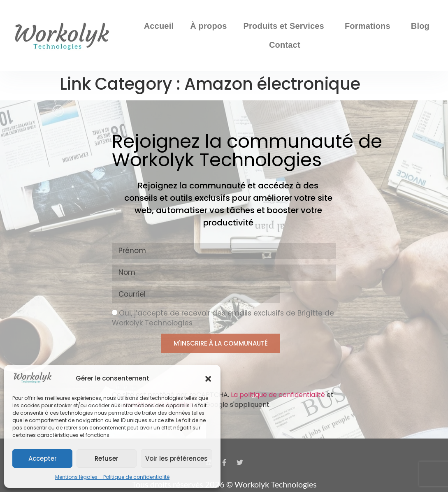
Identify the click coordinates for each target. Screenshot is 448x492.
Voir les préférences (176, 458)
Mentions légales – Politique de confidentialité (112, 477)
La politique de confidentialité (278, 395)
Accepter (43, 458)
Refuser (107, 458)
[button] (208, 379)
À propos (208, 26)
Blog (420, 26)
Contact (287, 45)
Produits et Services (286, 26)
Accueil (159, 26)
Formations (370, 26)
